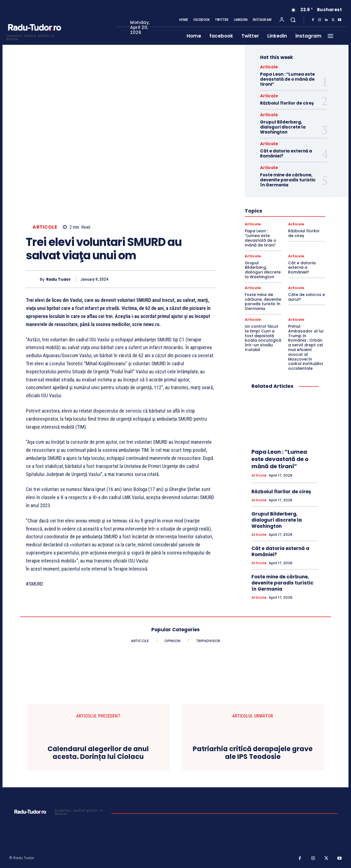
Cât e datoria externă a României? (286, 153)
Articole (45, 227)
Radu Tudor (59, 279)
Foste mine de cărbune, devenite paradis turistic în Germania (288, 180)
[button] (293, 20)
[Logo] (34, 37)
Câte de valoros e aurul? (306, 297)
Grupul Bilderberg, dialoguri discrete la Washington (283, 127)
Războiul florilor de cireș (287, 103)
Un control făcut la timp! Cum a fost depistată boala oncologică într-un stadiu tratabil (263, 338)
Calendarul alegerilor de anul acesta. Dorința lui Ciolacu (98, 753)
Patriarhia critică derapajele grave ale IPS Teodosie (253, 753)
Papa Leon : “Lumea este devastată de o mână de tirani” (287, 79)
